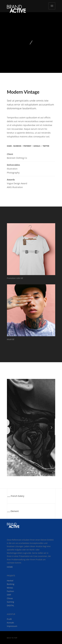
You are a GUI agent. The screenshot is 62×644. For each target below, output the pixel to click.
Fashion (10, 591)
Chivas (10, 598)
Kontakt (10, 623)
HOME (10, 567)
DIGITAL (11, 605)
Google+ (37, 146)
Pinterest (27, 146)
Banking (11, 584)
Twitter (46, 146)
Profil (9, 619)
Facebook (17, 146)
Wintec (10, 588)
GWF (9, 595)
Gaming (10, 602)
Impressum (12, 626)
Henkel (10, 581)
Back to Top (12, 638)
